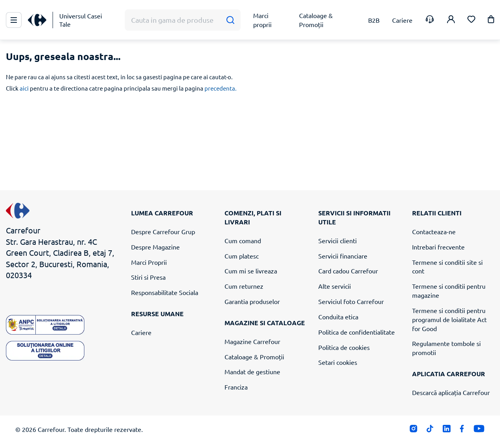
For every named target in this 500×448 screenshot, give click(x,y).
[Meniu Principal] (14, 20)
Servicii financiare (343, 256)
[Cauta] (230, 20)
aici (24, 88)
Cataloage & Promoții (254, 357)
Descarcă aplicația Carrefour (451, 392)
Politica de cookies (344, 347)
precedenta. (221, 88)
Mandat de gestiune (252, 372)
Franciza (236, 387)
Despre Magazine (155, 247)
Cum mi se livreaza (251, 271)
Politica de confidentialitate (357, 332)
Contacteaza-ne (434, 231)
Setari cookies (338, 362)
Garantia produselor (252, 301)
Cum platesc (242, 256)
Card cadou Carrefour (348, 271)
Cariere (141, 332)
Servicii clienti (338, 240)
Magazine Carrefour (252, 341)
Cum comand (243, 240)
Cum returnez (244, 286)
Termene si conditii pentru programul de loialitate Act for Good (449, 319)
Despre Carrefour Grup (163, 231)
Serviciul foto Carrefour (351, 301)
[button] (491, 21)
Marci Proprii (149, 262)
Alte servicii (335, 286)
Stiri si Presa (148, 277)
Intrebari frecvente (438, 247)
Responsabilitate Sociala (165, 292)
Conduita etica (338, 317)
